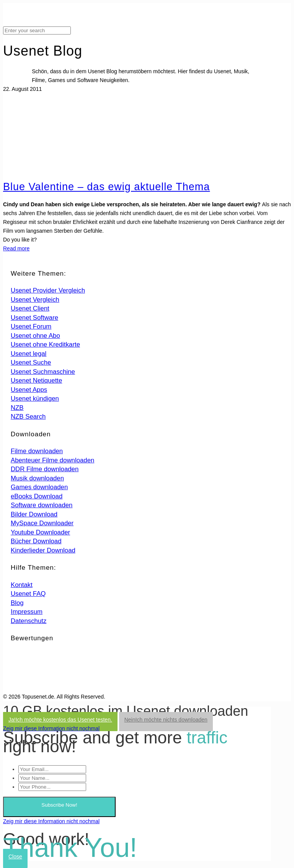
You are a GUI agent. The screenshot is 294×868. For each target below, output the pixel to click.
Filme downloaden (37, 451)
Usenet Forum (31, 326)
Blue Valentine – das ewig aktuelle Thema (106, 187)
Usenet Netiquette (36, 381)
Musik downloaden (37, 478)
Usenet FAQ (28, 594)
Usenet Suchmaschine (43, 372)
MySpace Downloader (42, 523)
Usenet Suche (31, 362)
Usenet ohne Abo (35, 336)
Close (15, 856)
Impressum (27, 612)
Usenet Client (30, 308)
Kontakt (22, 585)
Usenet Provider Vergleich (48, 290)
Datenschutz (29, 621)
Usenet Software (34, 318)
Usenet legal (29, 354)
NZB (17, 408)
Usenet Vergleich (35, 300)
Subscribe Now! (59, 805)
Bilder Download (34, 514)
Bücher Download (36, 541)
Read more (16, 248)
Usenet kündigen (35, 399)
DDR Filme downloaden (45, 469)
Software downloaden (42, 505)
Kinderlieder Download (43, 550)
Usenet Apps (29, 390)
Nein (166, 720)
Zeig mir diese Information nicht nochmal (51, 728)
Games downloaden (39, 487)
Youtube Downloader (40, 532)
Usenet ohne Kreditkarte (45, 344)
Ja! (60, 720)
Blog (17, 603)
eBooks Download (37, 496)
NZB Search (28, 417)
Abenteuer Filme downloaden (52, 460)
